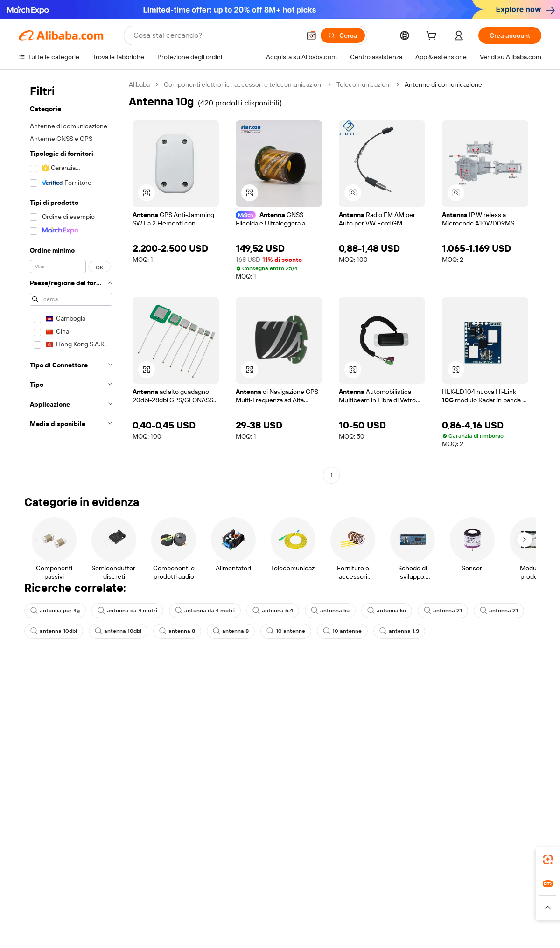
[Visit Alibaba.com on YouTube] (508, 783)
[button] (311, 35)
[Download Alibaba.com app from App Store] (441, 857)
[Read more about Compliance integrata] (509, 912)
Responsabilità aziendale (483, 710)
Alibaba (139, 84)
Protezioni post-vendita (160, 746)
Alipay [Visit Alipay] (266, 898)
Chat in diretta (39, 710)
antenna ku (330, 611)
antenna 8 (177, 631)
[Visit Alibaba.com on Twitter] (480, 783)
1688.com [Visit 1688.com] (171, 898)
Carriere (460, 746)
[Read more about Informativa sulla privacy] (380, 912)
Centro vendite (363, 710)
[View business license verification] (361, 930)
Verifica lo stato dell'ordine (57, 728)
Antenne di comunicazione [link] (443, 84)
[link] (548, 859)
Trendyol (392, 898)
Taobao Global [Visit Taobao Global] (331, 898)
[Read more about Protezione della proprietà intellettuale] (282, 912)
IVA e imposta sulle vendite (273, 728)
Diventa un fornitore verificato (384, 728)
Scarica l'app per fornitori (377, 764)
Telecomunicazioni (364, 84)
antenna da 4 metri (127, 611)
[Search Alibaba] (216, 35)
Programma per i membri (269, 710)
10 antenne (286, 631)
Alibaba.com (385, 857)
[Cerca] (343, 35)
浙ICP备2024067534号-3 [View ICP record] (506, 930)
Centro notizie (469, 728)
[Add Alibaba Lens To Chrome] (155, 857)
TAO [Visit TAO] (365, 898)
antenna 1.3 (399, 631)
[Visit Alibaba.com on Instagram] (494, 783)
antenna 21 (443, 611)
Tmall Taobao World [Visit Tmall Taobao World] (222, 898)
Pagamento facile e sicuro (164, 693)
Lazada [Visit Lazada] (293, 898)
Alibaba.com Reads (261, 746)
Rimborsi (31, 746)
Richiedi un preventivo (266, 693)
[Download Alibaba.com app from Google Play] (510, 857)
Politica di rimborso (154, 710)
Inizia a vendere (363, 693)
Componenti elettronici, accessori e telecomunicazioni (243, 84)
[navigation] (71, 281)
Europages (428, 898)
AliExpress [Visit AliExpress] (134, 898)
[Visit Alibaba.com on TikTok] (522, 783)
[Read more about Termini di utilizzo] (446, 912)
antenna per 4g (55, 611)
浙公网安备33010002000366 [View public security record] (413, 930)
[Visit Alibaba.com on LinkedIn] (466, 783)
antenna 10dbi (54, 631)
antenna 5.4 (273, 611)
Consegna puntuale (154, 728)
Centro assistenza (45, 693)
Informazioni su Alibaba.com (489, 693)
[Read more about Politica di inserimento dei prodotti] (171, 912)
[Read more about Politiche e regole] (45, 912)
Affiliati (351, 746)
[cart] (433, 37)
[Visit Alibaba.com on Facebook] (452, 783)
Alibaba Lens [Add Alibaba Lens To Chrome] (65, 857)
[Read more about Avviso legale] (95, 912)
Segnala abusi (38, 764)
